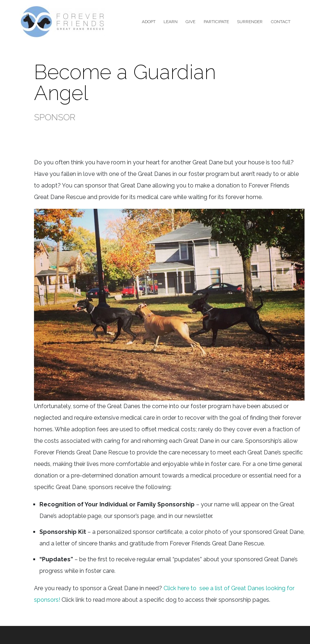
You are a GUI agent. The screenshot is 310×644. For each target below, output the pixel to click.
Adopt (149, 22)
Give (190, 22)
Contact (281, 22)
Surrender (250, 22)
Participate (216, 22)
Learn (171, 22)
